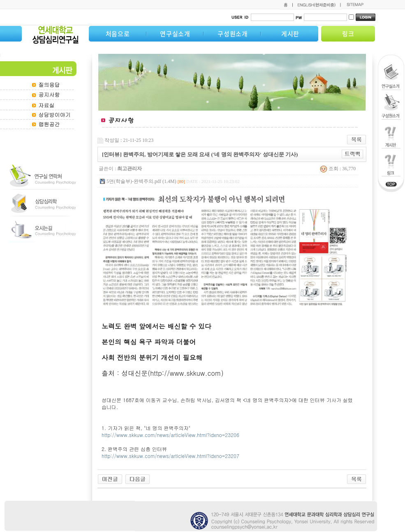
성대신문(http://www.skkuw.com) (172, 373)
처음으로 (118, 34)
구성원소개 (233, 34)
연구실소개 (175, 34)
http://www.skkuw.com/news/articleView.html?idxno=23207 (171, 456)
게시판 (290, 34)
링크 (348, 34)
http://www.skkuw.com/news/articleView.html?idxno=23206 (170, 435)
